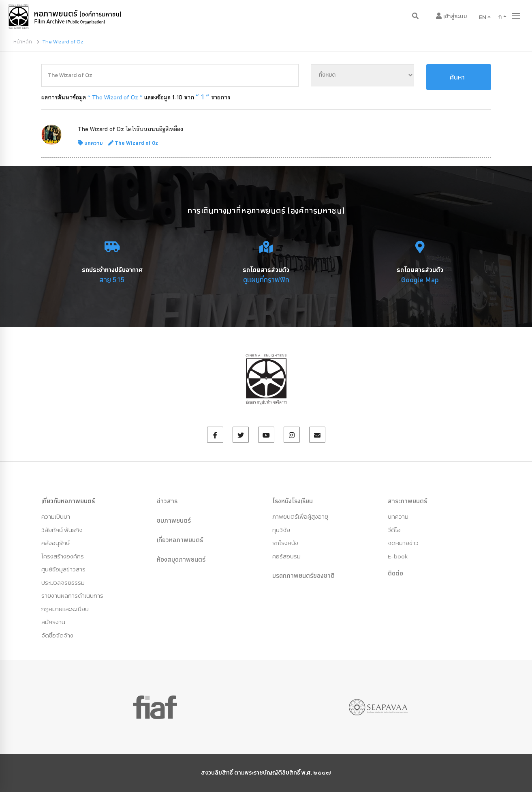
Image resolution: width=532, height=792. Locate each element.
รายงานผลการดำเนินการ (72, 596)
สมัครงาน (53, 622)
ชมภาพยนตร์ (174, 520)
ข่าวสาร (167, 501)
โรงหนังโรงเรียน (293, 501)
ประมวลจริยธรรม (63, 583)
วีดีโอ (394, 530)
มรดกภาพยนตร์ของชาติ (303, 575)
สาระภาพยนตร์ (407, 501)
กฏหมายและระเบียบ (65, 609)
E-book (398, 556)
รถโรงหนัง (285, 543)
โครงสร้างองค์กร (63, 556)
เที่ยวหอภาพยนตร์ (180, 540)
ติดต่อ (395, 573)
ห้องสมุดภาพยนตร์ (181, 559)
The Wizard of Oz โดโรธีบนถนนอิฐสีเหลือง (130, 129)
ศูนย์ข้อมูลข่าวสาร (63, 569)
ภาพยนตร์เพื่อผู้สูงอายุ (300, 516)
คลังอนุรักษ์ (56, 543)
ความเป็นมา (56, 516)
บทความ (94, 143)
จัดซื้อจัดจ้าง (57, 635)
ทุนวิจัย (281, 530)
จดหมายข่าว (403, 543)
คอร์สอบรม (286, 556)
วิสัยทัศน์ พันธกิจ (62, 530)
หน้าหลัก (23, 42)
